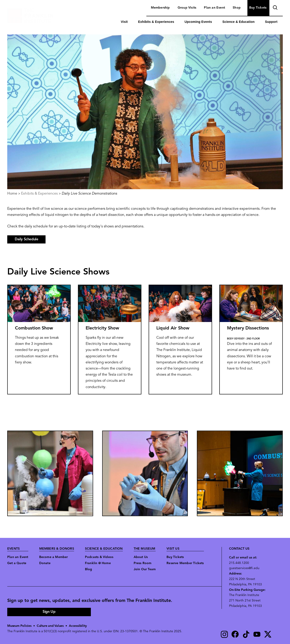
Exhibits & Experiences (156, 22)
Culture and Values (50, 626)
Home (12, 194)
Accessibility (78, 626)
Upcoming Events (198, 22)
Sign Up (49, 612)
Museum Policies (19, 626)
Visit (124, 22)
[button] (50, 473)
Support (271, 22)
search (275, 8)
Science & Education (238, 22)
